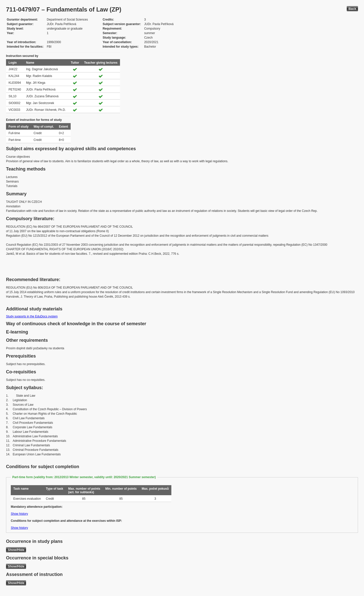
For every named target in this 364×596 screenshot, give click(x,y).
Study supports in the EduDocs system (32, 316)
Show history (19, 514)
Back (352, 9)
